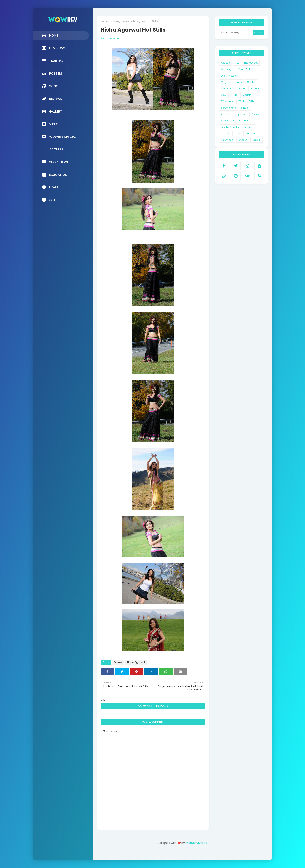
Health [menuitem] (51, 187)
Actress (118, 662)
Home (104, 21)
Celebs (251, 82)
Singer (245, 108)
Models (247, 95)
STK (105, 38)
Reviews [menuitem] (52, 99)
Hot (237, 63)
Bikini (242, 88)
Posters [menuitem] (52, 73)
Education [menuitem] (54, 175)
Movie (238, 133)
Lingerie (249, 127)
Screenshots (228, 108)
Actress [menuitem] (52, 149)
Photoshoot (251, 63)
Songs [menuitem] (51, 86)
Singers (251, 133)
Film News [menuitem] (53, 48)
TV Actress (227, 101)
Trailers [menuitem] (52, 61)
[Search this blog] (236, 33)
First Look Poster (230, 127)
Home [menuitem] (50, 35)
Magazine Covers (231, 82)
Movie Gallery (246, 69)
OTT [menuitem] (49, 200)
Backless (245, 121)
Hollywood (240, 114)
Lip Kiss (225, 133)
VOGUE (256, 140)
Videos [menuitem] (51, 124)
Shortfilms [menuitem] (55, 162)
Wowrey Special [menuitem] (59, 137)
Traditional (227, 88)
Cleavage (227, 69)
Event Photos (228, 76)
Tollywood (227, 140)
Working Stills (246, 101)
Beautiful (256, 88)
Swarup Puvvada (196, 843)
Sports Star (227, 121)
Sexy (224, 95)
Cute (234, 95)
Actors (225, 114)
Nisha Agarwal (119, 21)
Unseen (243, 140)
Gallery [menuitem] (52, 111)
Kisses (255, 114)
